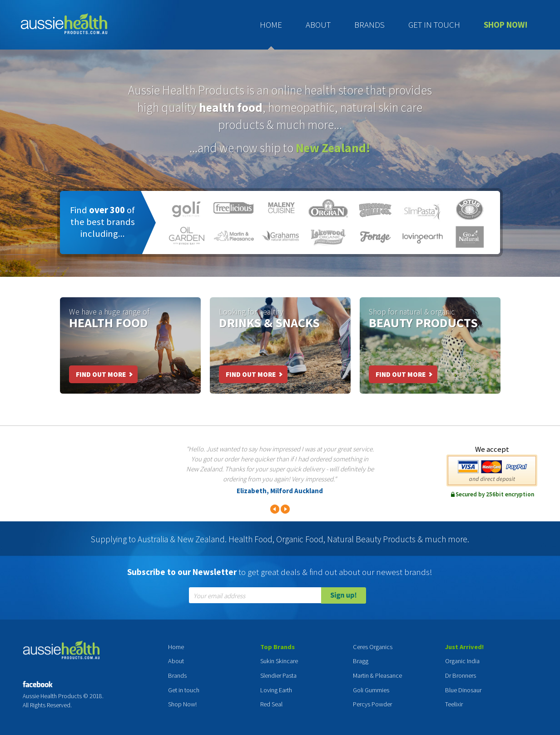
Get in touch (434, 25)
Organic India (462, 661)
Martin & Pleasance (377, 675)
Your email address (219, 596)
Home (271, 25)
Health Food (109, 323)
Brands (369, 25)
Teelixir (454, 704)
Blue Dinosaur (463, 690)
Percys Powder (372, 704)
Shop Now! (506, 25)
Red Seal (271, 704)
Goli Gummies (371, 690)
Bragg (361, 661)
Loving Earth (276, 690)
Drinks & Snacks (269, 323)
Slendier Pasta (278, 675)
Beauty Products (423, 323)
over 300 (107, 210)
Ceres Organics (373, 647)
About (318, 25)
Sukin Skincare (279, 661)
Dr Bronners (461, 675)
